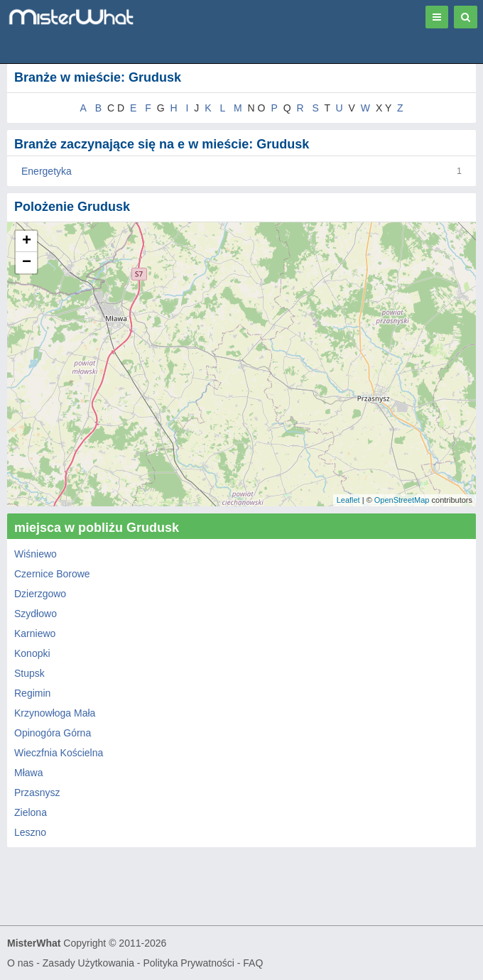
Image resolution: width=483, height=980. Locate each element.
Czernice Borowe (52, 574)
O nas (20, 963)
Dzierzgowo (40, 594)
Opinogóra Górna (53, 733)
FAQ (253, 963)
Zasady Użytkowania (88, 963)
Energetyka (47, 171)
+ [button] (27, 241)
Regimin (32, 693)
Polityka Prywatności (188, 963)
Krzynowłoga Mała (55, 713)
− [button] (27, 263)
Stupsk (29, 673)
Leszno (30, 832)
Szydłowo (36, 614)
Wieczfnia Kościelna (59, 753)
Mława (28, 773)
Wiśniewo (36, 554)
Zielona (31, 812)
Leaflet (348, 500)
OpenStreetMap (402, 500)
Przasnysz (37, 793)
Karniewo (35, 633)
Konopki (32, 653)
